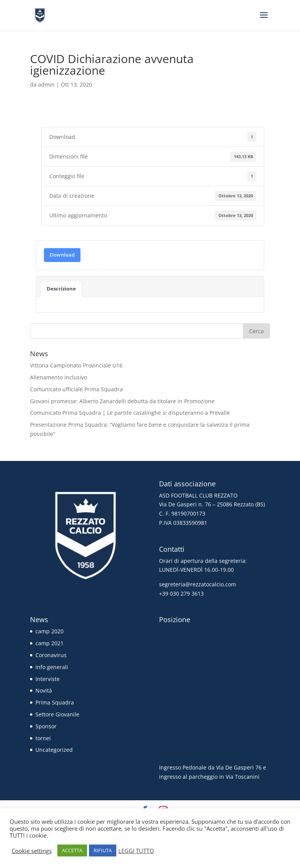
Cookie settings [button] (32, 851)
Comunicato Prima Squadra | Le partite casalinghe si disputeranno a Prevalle (130, 413)
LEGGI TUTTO (136, 851)
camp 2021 (49, 643)
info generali (52, 667)
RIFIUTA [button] (103, 850)
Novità (44, 690)
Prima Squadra (55, 702)
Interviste (48, 679)
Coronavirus (51, 655)
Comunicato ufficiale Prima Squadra (76, 389)
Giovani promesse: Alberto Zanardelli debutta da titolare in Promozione (122, 401)
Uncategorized (54, 750)
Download (62, 255)
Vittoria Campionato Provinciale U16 (76, 365)
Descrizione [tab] (61, 289)
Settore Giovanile (57, 714)
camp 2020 (49, 631)
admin (46, 84)
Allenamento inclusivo (59, 377)
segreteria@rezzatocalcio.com (198, 584)
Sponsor (46, 726)
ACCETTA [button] (72, 850)
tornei (43, 738)
